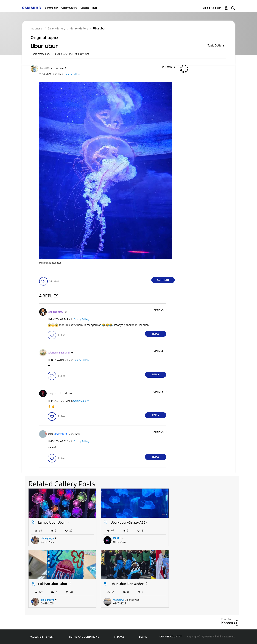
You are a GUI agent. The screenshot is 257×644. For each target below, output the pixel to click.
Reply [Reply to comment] (156, 334)
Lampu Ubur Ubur (52, 522)
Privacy (119, 637)
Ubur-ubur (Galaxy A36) (129, 522)
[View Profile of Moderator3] (60, 434)
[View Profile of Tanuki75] (45, 69)
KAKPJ (117, 538)
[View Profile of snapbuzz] (53, 393)
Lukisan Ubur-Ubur (197, 522)
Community (51, 8)
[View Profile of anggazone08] (56, 312)
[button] (169, 67)
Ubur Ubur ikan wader (55, 584)
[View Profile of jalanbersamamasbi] (59, 353)
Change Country (171, 637)
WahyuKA (46, 600)
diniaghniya (47, 538)
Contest (85, 8)
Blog (95, 8)
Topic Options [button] (216, 46)
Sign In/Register (212, 8)
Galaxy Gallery (69, 8)
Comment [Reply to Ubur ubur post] (163, 280)
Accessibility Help (42, 637)
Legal (143, 637)
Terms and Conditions (84, 637)
